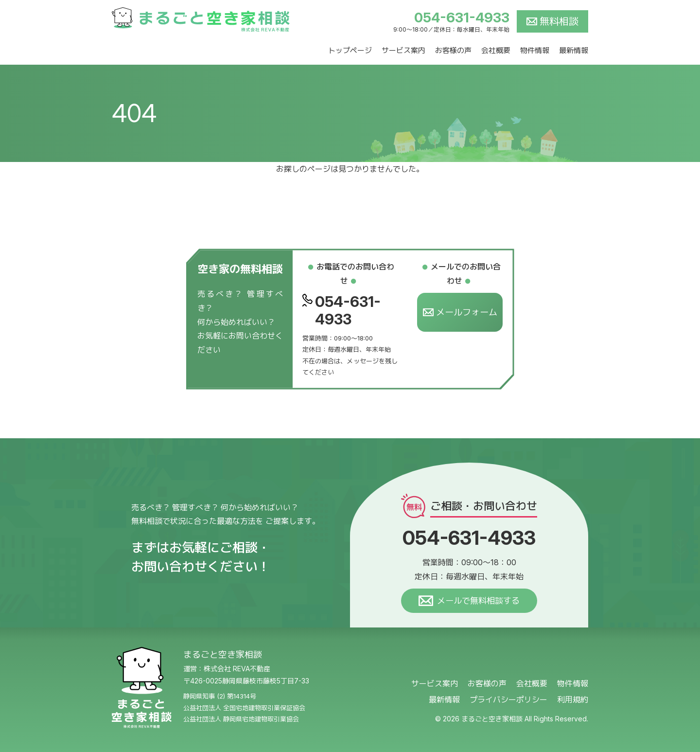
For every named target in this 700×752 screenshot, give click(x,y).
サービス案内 (403, 50)
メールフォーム (460, 312)
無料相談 (559, 21)
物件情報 (535, 50)
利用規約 (573, 699)
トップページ (350, 50)
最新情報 (574, 50)
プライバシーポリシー (508, 699)
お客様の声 (453, 50)
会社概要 (496, 50)
